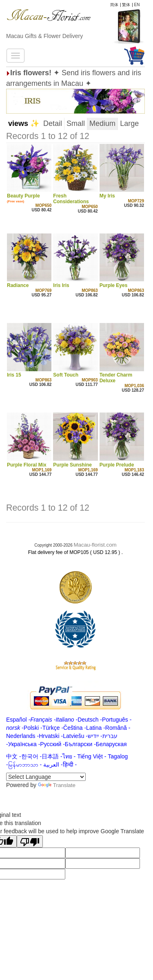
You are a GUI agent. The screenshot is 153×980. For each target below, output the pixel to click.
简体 (114, 5)
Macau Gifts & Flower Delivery (44, 36)
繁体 (126, 5)
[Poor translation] (30, 841)
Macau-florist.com (95, 545)
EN (137, 5)
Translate (57, 785)
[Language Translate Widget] (46, 777)
